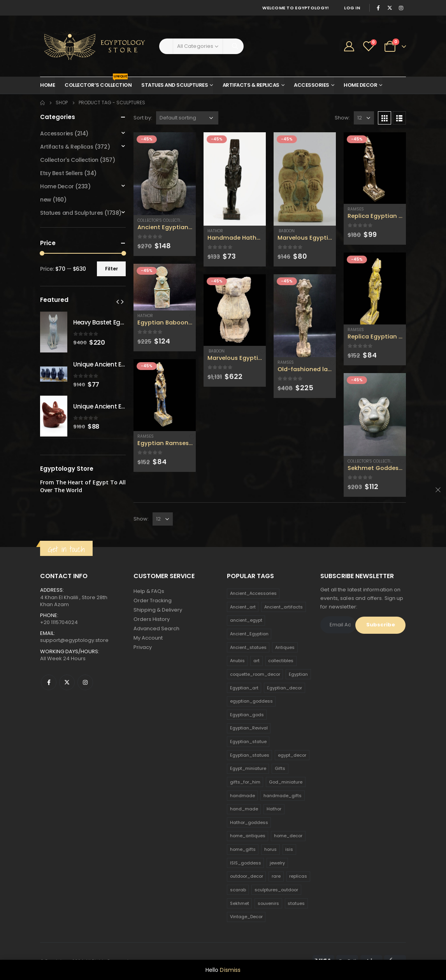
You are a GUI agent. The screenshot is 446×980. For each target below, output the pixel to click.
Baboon (216, 351)
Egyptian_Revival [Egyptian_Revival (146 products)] (249, 728)
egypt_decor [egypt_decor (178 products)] (292, 755)
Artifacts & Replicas (251, 85)
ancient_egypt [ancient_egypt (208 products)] (246, 620)
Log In (352, 8)
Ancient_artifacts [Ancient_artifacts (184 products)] (284, 607)
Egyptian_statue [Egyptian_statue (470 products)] (248, 742)
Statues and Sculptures (175, 85)
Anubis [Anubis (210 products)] (237, 661)
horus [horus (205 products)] (270, 849)
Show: (342, 118)
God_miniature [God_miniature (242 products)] (286, 782)
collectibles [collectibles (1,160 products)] (281, 661)
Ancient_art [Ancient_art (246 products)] (243, 607)
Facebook (49, 682)
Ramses (146, 436)
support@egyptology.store (74, 640)
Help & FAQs (149, 591)
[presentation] (118, 302)
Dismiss (230, 970)
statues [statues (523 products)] (296, 903)
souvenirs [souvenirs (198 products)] (268, 903)
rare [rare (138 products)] (276, 876)
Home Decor (360, 85)
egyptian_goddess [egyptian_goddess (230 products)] (251, 701)
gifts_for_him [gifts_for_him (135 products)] (245, 782)
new (46, 200)
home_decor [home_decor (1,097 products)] (288, 836)
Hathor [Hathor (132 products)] (274, 809)
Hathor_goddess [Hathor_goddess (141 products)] (249, 822)
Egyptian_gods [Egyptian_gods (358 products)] (247, 715)
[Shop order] (187, 118)
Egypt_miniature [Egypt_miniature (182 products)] (248, 768)
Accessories (312, 85)
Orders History (152, 619)
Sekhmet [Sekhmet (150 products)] (240, 903)
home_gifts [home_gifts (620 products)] (243, 849)
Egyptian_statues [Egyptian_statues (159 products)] (250, 755)
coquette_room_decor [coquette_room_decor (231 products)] (255, 674)
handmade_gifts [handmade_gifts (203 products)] (283, 796)
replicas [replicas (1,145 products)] (298, 876)
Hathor (145, 316)
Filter (111, 269)
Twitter (67, 682)
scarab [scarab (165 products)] (238, 890)
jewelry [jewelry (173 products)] (277, 863)
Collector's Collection (162, 220)
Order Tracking (153, 600)
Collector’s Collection (98, 83)
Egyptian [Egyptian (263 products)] (298, 674)
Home (47, 85)
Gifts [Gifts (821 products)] (280, 768)
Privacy (143, 647)
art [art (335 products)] (256, 661)
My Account (148, 638)
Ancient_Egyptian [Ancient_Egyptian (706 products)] (249, 634)
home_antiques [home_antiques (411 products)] (248, 836)
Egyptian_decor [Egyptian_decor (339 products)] (284, 688)
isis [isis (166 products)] (289, 849)
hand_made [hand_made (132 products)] (244, 809)
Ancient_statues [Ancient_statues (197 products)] (248, 647)
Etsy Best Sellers (61, 173)
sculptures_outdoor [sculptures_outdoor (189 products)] (276, 890)
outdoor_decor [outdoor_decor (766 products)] (247, 876)
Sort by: (143, 118)
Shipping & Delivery (158, 610)
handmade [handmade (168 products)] (242, 796)
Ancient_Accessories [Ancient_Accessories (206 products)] (253, 593)
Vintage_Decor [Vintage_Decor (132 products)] (246, 917)
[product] (165, 174)
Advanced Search (156, 628)
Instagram (85, 682)
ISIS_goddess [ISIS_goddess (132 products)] (246, 863)
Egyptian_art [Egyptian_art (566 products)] (244, 688)
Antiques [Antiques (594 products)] (285, 647)
